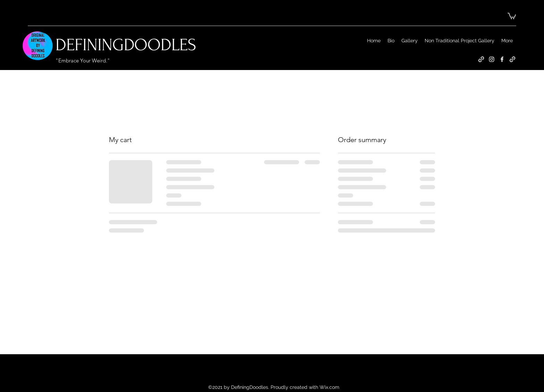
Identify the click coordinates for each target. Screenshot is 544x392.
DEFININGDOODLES (126, 45)
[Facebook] (502, 59)
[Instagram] (492, 59)
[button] (512, 16)
